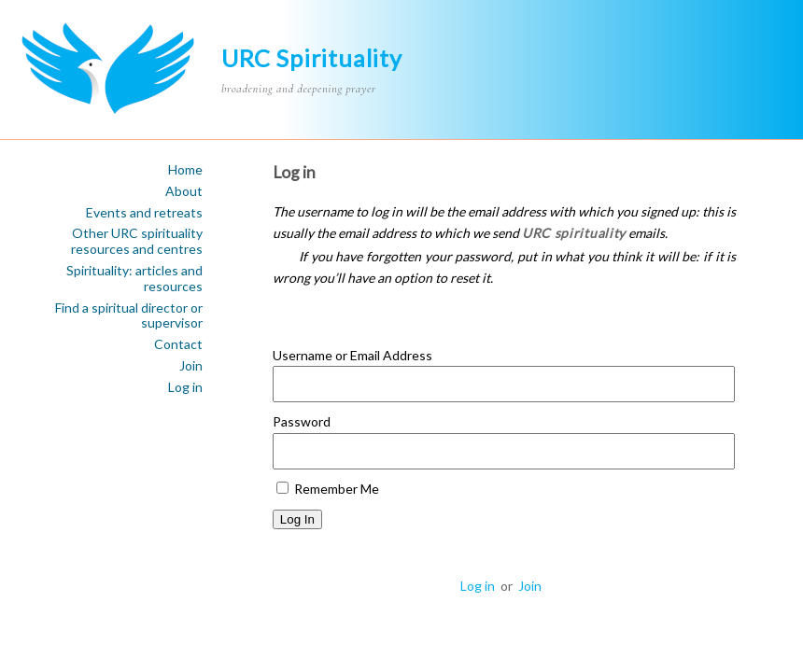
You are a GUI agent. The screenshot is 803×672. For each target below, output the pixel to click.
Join (191, 366)
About (184, 191)
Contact (178, 344)
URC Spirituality (312, 58)
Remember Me (328, 489)
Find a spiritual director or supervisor (129, 316)
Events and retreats (144, 213)
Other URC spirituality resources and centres (137, 241)
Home (185, 170)
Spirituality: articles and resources (134, 279)
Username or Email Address (352, 355)
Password (302, 421)
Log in (185, 387)
